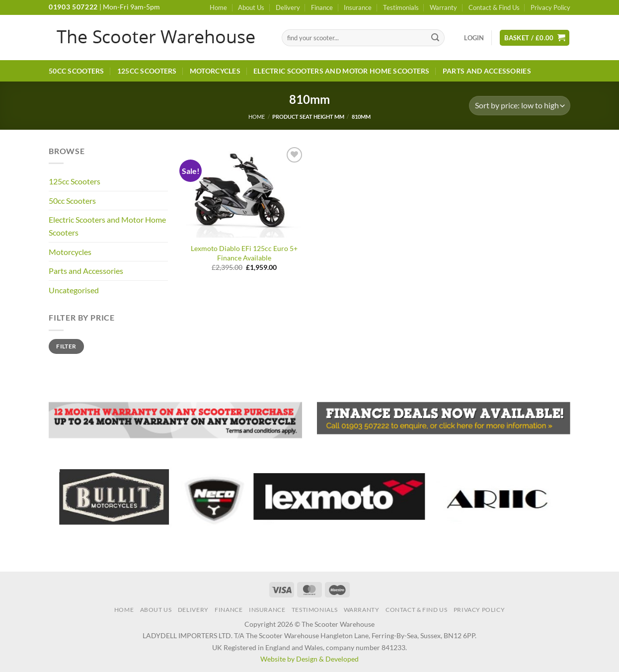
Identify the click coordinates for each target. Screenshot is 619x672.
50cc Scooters (77, 71)
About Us (251, 7)
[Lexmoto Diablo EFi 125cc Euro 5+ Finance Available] (244, 191)
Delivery (288, 7)
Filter (66, 346)
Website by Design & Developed (309, 659)
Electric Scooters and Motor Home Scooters (342, 71)
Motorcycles (215, 71)
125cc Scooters (147, 71)
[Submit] (436, 38)
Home (218, 7)
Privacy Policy (550, 7)
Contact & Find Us (494, 7)
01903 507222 (73, 7)
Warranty (443, 7)
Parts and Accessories (487, 71)
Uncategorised (74, 290)
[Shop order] (520, 106)
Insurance (358, 7)
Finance (322, 7)
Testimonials (401, 7)
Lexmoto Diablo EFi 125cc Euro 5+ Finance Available (244, 253)
